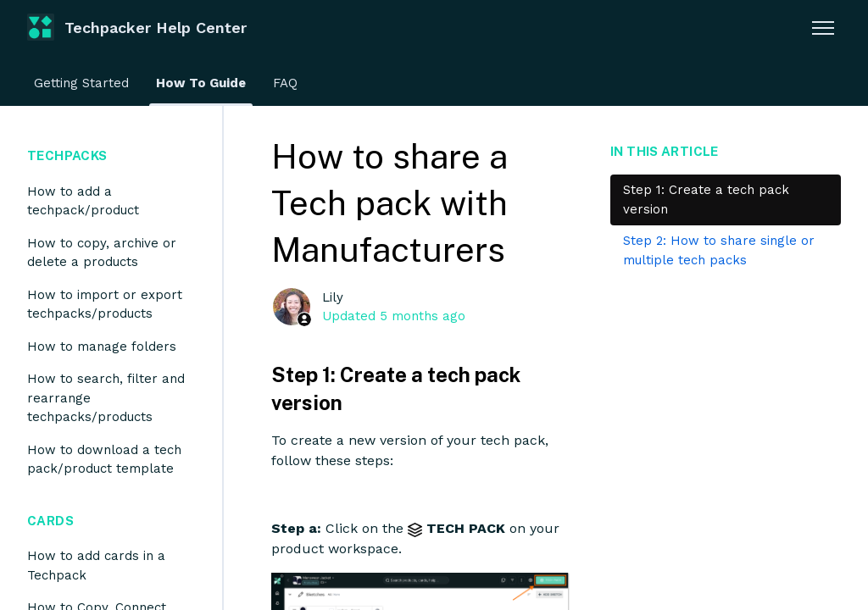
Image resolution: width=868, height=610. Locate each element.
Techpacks (67, 155)
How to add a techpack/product (83, 201)
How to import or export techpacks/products (105, 305)
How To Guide (201, 83)
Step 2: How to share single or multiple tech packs (719, 250)
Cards (50, 521)
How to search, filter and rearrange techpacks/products (106, 398)
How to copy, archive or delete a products (102, 253)
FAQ (285, 83)
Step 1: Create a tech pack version (706, 200)
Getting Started (81, 83)
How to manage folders (102, 347)
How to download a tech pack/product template (104, 460)
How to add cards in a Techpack (96, 566)
